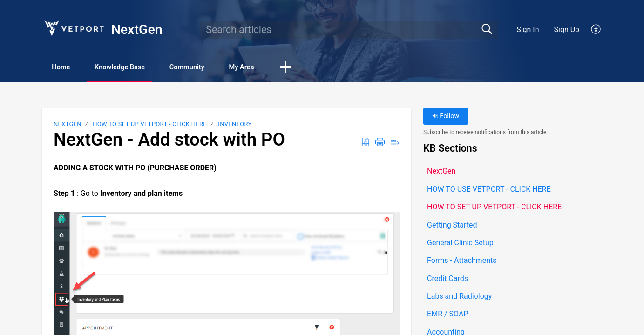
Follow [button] (446, 117)
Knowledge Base (139, 68)
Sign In (528, 30)
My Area (283, 68)
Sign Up (567, 30)
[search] (349, 30)
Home (68, 68)
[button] (596, 30)
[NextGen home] (74, 28)
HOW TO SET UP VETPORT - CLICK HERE (150, 125)
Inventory (235, 125)
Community (218, 68)
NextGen (68, 125)
